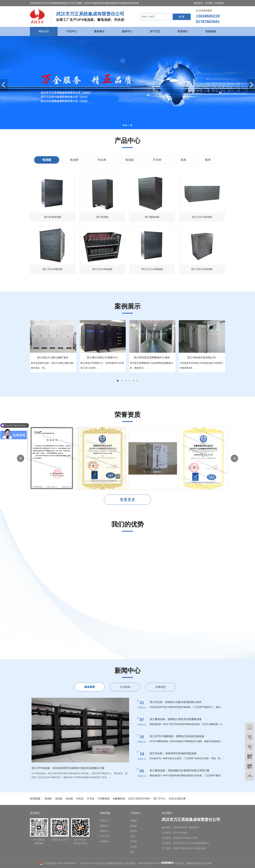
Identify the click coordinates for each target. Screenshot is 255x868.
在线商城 (211, 31)
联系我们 (220, 3)
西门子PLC (160, 799)
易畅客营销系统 (194, 863)
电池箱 (47, 160)
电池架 (130, 160)
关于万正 (155, 31)
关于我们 (209, 3)
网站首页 (44, 31)
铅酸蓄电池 (119, 799)
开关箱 (91, 799)
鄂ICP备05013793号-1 (150, 863)
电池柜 (74, 160)
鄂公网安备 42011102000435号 (61, 863)
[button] (124, 125)
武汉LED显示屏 (177, 799)
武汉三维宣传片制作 (139, 799)
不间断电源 (104, 799)
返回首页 (198, 3)
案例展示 (99, 31)
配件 (208, 160)
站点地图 (207, 863)
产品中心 (72, 31)
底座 (183, 160)
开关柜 (157, 160)
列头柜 (102, 160)
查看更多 (127, 500)
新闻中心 (127, 31)
